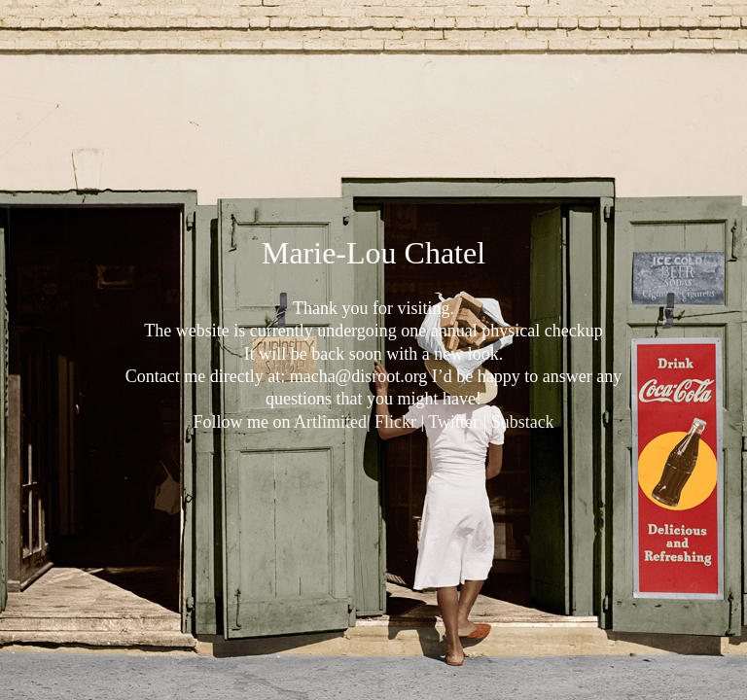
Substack (523, 422)
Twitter (453, 422)
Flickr (395, 422)
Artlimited (330, 422)
